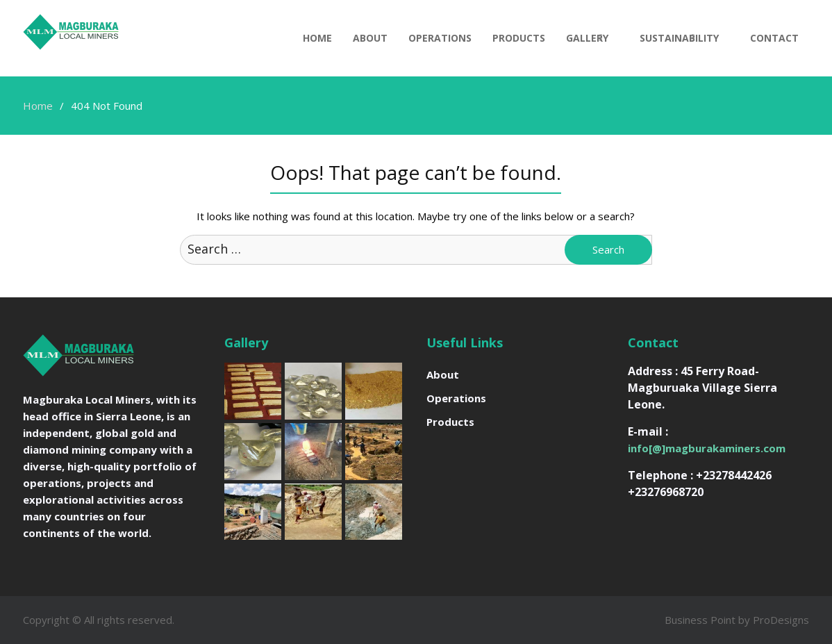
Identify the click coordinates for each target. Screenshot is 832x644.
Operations (440, 38)
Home (317, 38)
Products (519, 38)
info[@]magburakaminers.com (707, 448)
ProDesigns (781, 620)
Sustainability (679, 38)
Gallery (587, 38)
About (370, 38)
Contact (774, 38)
